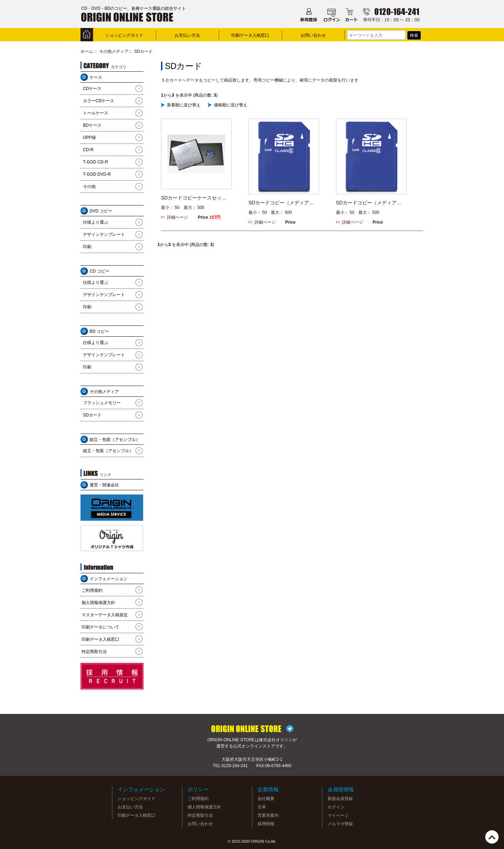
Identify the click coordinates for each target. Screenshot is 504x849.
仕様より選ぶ (96, 222)
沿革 (262, 807)
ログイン (336, 807)
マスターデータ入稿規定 (105, 615)
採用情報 (266, 824)
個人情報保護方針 (98, 603)
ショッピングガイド (124, 35)
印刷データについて (100, 627)
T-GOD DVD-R (97, 174)
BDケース (92, 125)
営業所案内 (268, 815)
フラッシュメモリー (102, 403)
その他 (89, 187)
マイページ (338, 815)
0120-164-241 (235, 766)
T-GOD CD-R (95, 162)
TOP (492, 837)
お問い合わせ (313, 35)
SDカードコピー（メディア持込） (281, 203)
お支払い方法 (187, 35)
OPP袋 (89, 138)
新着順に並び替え (184, 105)
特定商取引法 (94, 652)
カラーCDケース (99, 101)
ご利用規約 (92, 590)
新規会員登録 (340, 799)
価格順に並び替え (231, 105)
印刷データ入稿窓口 (250, 35)
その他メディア (114, 51)
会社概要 (266, 799)
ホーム (87, 51)
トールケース (96, 113)
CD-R (88, 150)
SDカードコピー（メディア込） (366, 203)
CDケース (92, 89)
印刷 (87, 247)
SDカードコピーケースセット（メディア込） (194, 198)
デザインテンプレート (104, 234)
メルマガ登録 (340, 824)
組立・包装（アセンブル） (108, 451)
